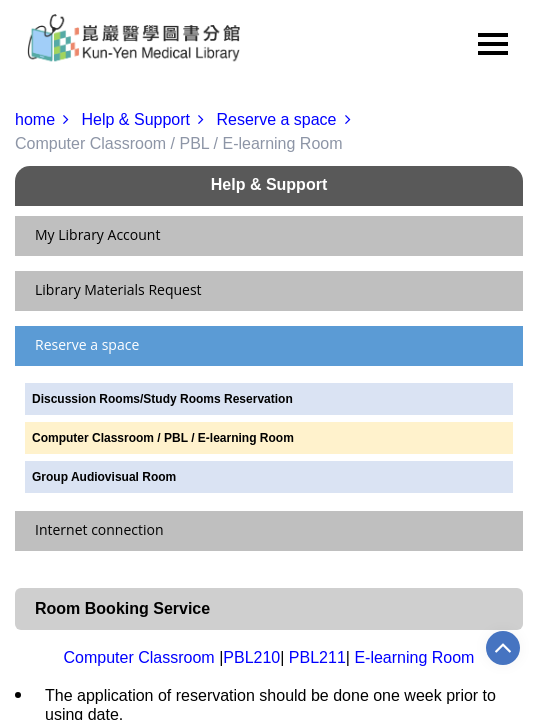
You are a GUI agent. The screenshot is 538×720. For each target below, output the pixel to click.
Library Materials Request (118, 289)
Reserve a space (287, 119)
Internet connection (99, 529)
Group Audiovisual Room (104, 477)
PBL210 (251, 657)
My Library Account (97, 234)
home (46, 119)
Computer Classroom (139, 657)
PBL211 (317, 657)
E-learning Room (414, 657)
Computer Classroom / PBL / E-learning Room (163, 438)
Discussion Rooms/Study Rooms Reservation (162, 399)
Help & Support (146, 119)
